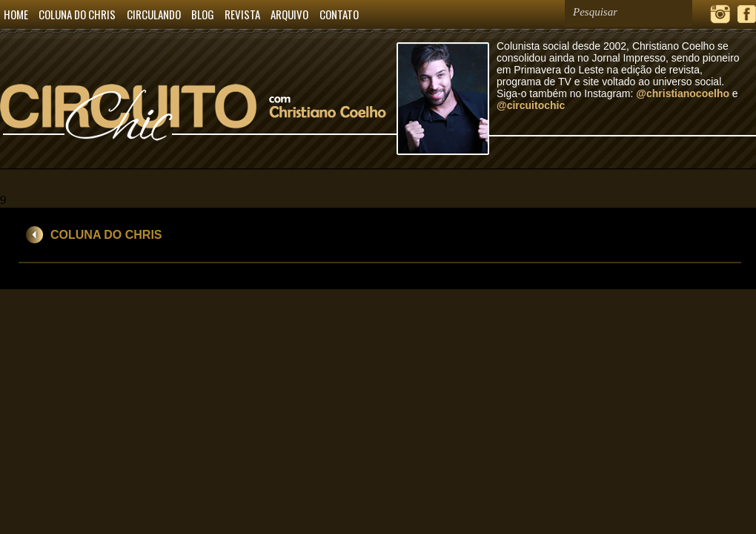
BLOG (203, 14)
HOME (16, 14)
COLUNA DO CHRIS (77, 14)
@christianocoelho (683, 93)
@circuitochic (531, 105)
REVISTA (242, 14)
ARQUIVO (289, 14)
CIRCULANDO (154, 14)
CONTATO (339, 14)
